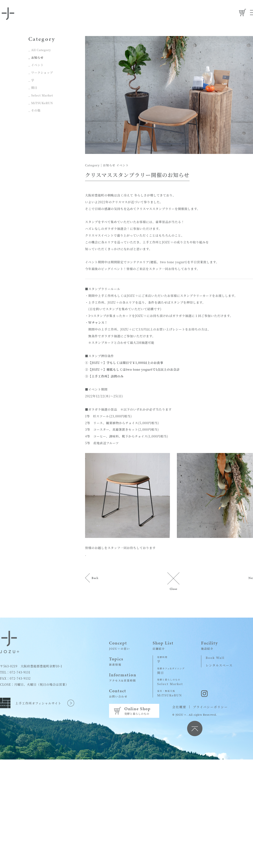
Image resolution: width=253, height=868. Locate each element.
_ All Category (40, 50)
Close (174, 589)
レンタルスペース (220, 665)
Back (95, 578)
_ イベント (36, 65)
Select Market (171, 682)
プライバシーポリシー (210, 707)
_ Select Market (41, 94)
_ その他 (35, 109)
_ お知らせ (36, 57)
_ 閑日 (33, 87)
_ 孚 (31, 79)
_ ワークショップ (41, 72)
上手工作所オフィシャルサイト (38, 702)
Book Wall (215, 658)
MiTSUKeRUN (171, 693)
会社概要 (179, 707)
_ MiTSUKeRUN (41, 102)
